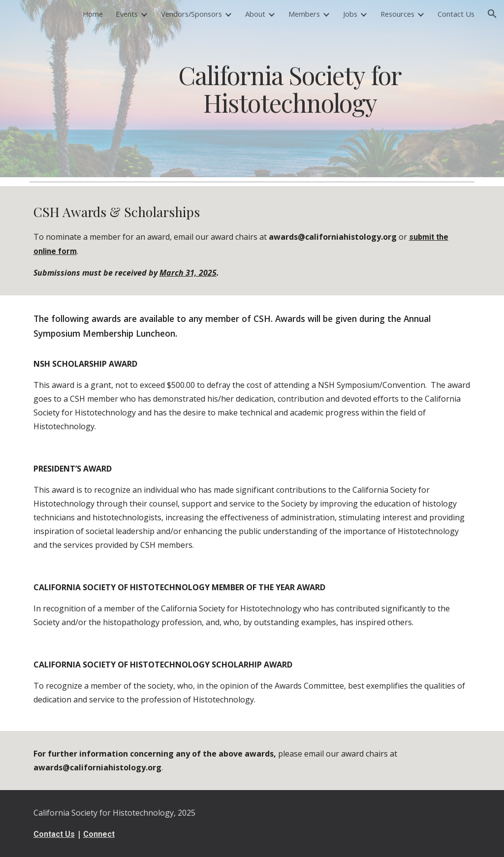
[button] (492, 14)
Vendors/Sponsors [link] (191, 14)
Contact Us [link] (456, 14)
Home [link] (93, 14)
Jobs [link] (350, 14)
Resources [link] (397, 14)
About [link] (255, 14)
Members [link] (304, 14)
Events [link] (127, 14)
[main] (290, 89)
